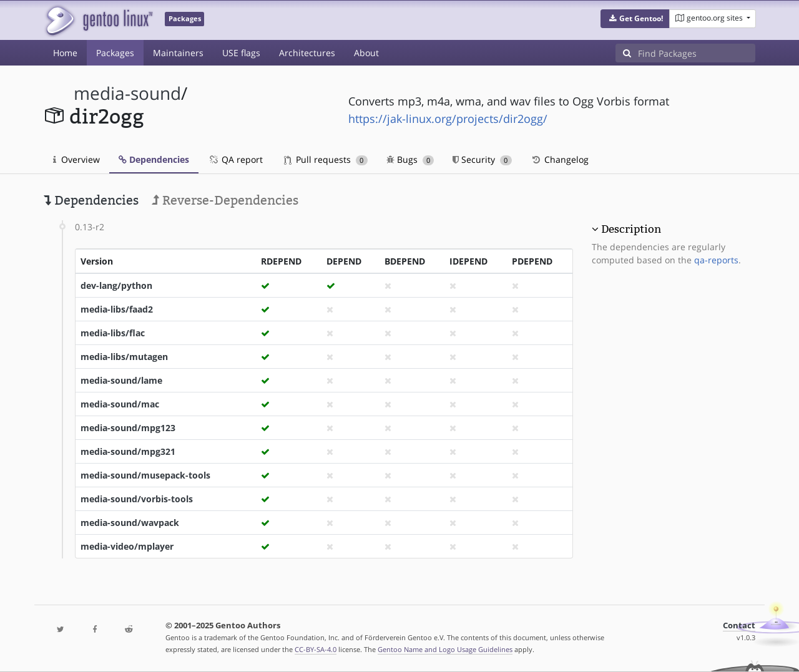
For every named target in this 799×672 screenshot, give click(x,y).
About (366, 53)
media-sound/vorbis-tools (137, 499)
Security (482, 159)
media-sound (127, 93)
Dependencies (154, 159)
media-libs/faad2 (117, 309)
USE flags (241, 53)
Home (65, 53)
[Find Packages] (697, 53)
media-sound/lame (121, 380)
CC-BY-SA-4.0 (316, 649)
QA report (235, 159)
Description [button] (631, 229)
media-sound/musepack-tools (145, 475)
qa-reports (716, 260)
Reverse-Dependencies (225, 200)
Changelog (560, 159)
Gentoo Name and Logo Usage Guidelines (445, 649)
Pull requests (326, 159)
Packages (115, 53)
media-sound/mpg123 (128, 428)
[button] (635, 19)
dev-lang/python (116, 285)
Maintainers (178, 53)
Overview (76, 159)
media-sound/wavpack (130, 523)
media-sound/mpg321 (128, 451)
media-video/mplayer (127, 546)
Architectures (307, 53)
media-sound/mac (120, 404)
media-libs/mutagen (124, 357)
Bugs (410, 159)
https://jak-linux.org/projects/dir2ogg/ (448, 119)
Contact (739, 626)
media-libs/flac (113, 333)
